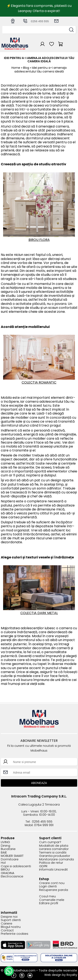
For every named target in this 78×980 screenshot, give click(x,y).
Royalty (72, 975)
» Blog (25, 68)
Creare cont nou (52, 883)
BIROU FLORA (39, 240)
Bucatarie (8, 849)
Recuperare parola (54, 890)
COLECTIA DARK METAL (39, 613)
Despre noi (9, 917)
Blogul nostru (11, 927)
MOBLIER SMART (12, 856)
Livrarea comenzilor (54, 849)
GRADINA (8, 873)
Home (16, 68)
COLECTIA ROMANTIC (39, 382)
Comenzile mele (52, 900)
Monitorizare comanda (56, 859)
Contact (7, 930)
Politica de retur (51, 863)
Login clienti (48, 886)
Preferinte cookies (15, 934)
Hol (3, 863)
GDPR (43, 866)
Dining (6, 846)
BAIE (4, 853)
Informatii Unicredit (53, 870)
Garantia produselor (55, 856)
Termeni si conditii (53, 853)
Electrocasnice (12, 876)
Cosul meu (47, 896)
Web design (53, 975)
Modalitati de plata (54, 846)
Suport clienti (11, 920)
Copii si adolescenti (16, 866)
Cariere (7, 924)
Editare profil (49, 903)
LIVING (5, 842)
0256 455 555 (36, 21)
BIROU (5, 870)
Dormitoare (10, 859)
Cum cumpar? (50, 842)
